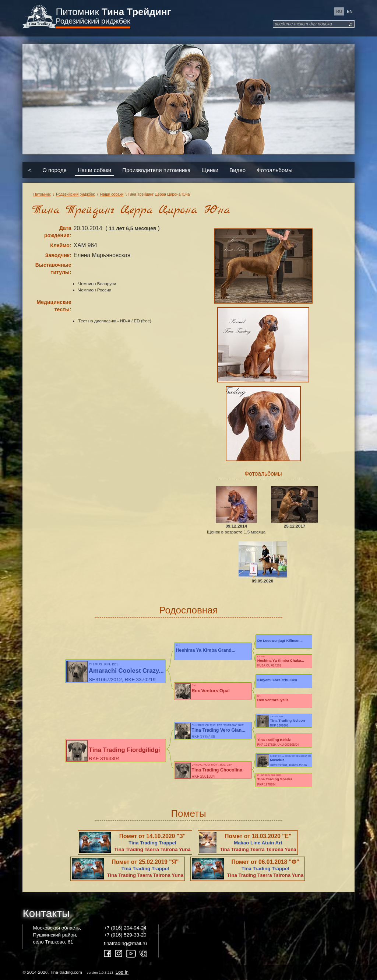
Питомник (113, 12)
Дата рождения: (58, 232)
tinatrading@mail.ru (125, 943)
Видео (237, 170)
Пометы (188, 813)
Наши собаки (94, 170)
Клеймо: (61, 245)
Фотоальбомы (274, 170)
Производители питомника (156, 170)
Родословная (188, 610)
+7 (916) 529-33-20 (125, 935)
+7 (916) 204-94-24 (125, 928)
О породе (54, 170)
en (350, 11)
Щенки (210, 170)
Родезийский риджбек (93, 21)
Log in (122, 972)
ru (339, 11)
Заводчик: (58, 255)
